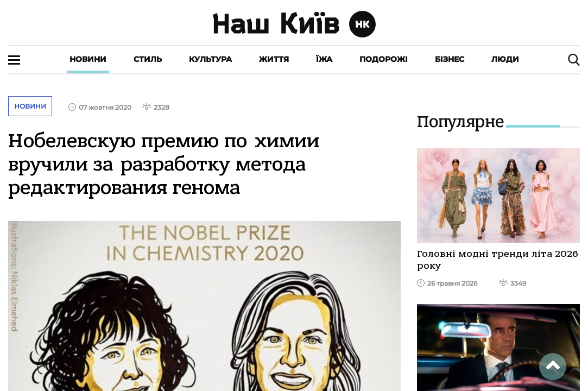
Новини (88, 59)
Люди (505, 59)
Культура (210, 59)
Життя (274, 59)
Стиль (148, 59)
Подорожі (384, 59)
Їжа (324, 59)
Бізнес (450, 59)
